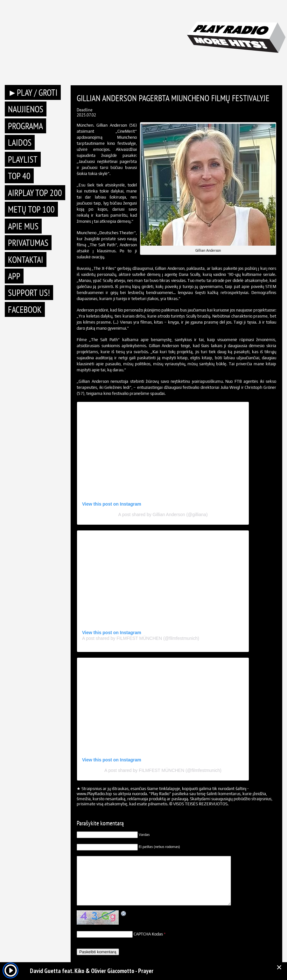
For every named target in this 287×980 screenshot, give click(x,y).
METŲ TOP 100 (31, 209)
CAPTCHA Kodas (148, 934)
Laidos (20, 142)
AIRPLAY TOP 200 (35, 193)
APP (14, 276)
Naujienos (26, 109)
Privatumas (28, 243)
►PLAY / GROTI (33, 92)
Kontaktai (26, 259)
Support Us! (29, 293)
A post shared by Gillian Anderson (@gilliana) (163, 514)
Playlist (23, 159)
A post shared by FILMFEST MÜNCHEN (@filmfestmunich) (141, 638)
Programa (25, 126)
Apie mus (23, 226)
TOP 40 (19, 176)
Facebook (25, 309)
